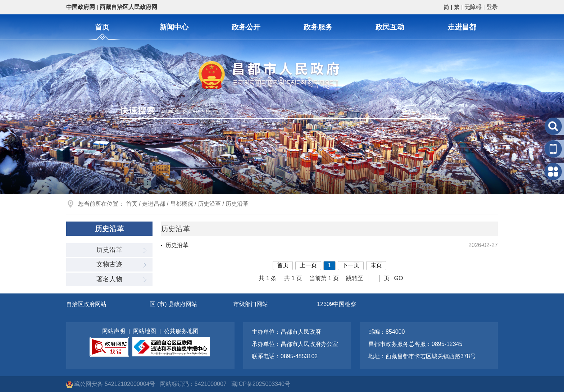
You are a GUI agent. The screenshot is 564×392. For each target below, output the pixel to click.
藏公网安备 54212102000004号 (112, 384)
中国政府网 (81, 7)
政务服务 (318, 27)
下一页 (351, 265)
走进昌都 (462, 27)
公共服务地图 (181, 331)
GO (399, 278)
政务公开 (246, 27)
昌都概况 (182, 204)
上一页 (308, 265)
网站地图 (145, 331)
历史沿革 (209, 204)
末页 (376, 265)
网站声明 (114, 331)
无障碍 (473, 7)
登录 (492, 7)
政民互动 (390, 27)
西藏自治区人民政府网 (128, 7)
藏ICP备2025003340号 (261, 384)
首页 (102, 27)
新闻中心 (174, 27)
